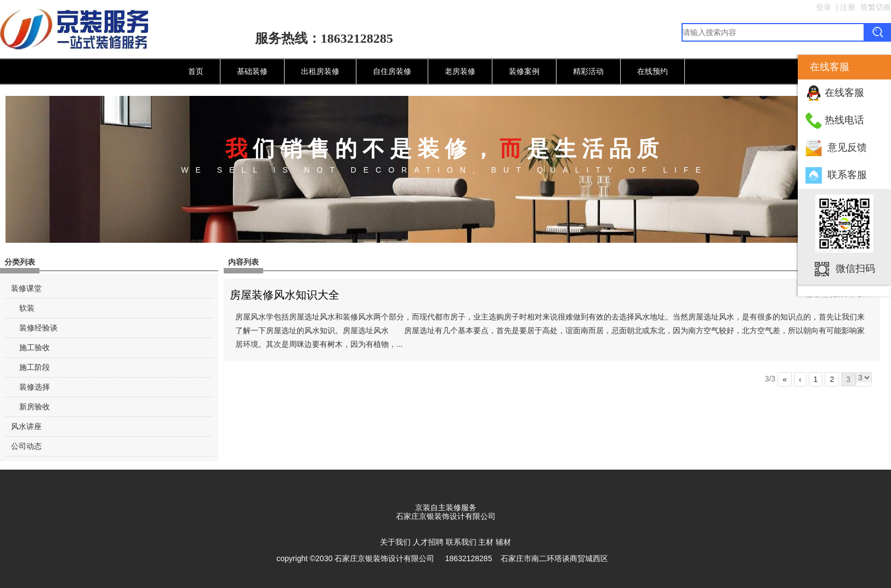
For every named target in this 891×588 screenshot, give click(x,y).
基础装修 (252, 71)
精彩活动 (588, 71)
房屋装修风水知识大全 (285, 295)
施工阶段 (35, 367)
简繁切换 (876, 7)
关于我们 (395, 542)
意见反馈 (847, 147)
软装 (27, 308)
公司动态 (26, 446)
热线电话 (844, 120)
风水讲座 (26, 426)
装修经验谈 (38, 328)
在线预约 (652, 71)
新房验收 (35, 407)
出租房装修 (320, 71)
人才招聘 (428, 542)
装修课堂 (26, 288)
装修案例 (524, 71)
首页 (196, 71)
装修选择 (35, 387)
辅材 (503, 542)
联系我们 (461, 542)
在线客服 (844, 93)
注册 (848, 7)
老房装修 (460, 71)
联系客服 (847, 175)
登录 (824, 7)
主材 (486, 542)
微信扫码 (855, 268)
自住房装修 (392, 71)
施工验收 (35, 347)
